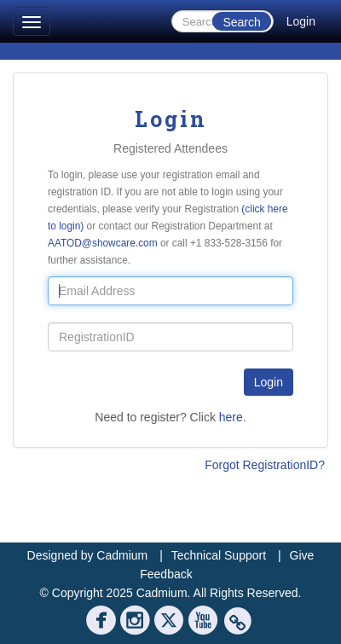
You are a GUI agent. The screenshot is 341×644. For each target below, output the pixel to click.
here (231, 417)
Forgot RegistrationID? (265, 465)
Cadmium (122, 555)
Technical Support (219, 555)
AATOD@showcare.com (103, 243)
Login (301, 21)
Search (241, 22)
